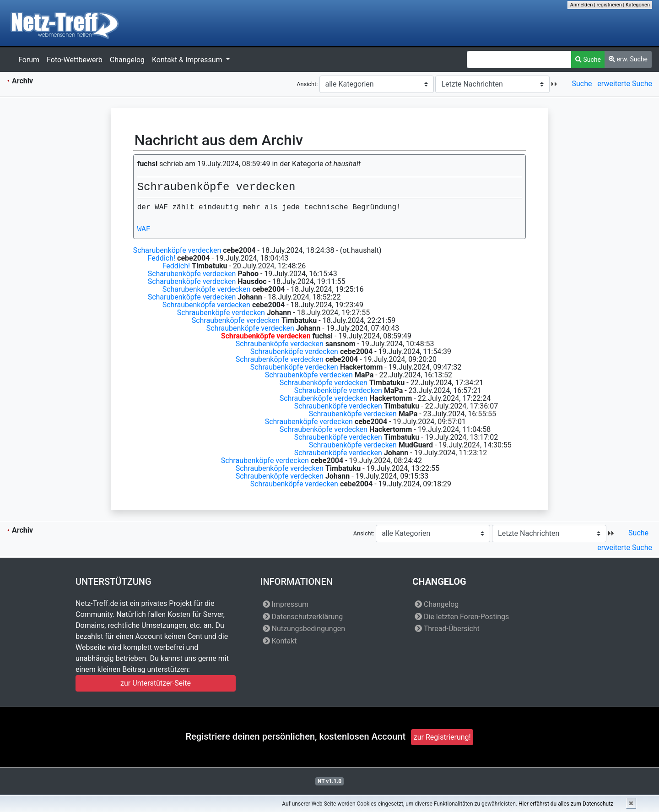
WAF (144, 229)
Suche (588, 60)
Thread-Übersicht (447, 629)
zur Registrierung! (442, 737)
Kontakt (280, 641)
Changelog (127, 60)
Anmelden (582, 5)
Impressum (286, 604)
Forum (29, 60)
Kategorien (638, 5)
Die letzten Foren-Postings (462, 617)
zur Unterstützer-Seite (156, 683)
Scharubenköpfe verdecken (177, 250)
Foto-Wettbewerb (75, 60)
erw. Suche (628, 59)
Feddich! (162, 258)
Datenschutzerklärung (303, 617)
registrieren (609, 5)
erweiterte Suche (625, 84)
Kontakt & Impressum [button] (188, 60)
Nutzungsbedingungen (304, 629)
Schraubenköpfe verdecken (206, 305)
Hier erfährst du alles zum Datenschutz (566, 804)
